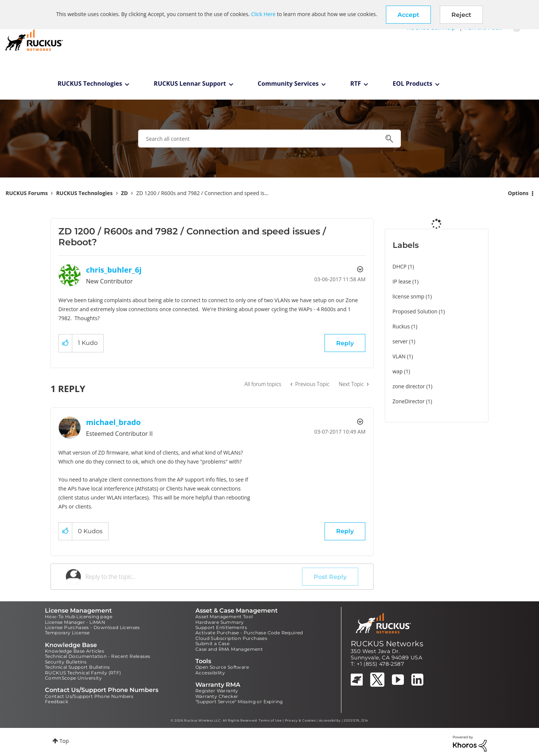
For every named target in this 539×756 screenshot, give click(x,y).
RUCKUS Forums (27, 193)
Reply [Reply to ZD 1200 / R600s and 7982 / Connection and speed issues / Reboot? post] (345, 343)
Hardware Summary (220, 622)
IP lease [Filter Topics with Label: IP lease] (402, 281)
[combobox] (269, 139)
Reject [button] (461, 15)
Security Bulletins (66, 662)
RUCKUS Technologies (90, 84)
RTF (356, 84)
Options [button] (518, 193)
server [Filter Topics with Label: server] (400, 341)
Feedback (57, 702)
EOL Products (412, 84)
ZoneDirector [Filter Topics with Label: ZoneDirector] (409, 401)
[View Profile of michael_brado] (113, 422)
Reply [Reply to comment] (345, 531)
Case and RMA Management (229, 649)
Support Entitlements (221, 627)
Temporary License (67, 633)
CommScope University (73, 678)
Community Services (288, 84)
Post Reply (330, 577)
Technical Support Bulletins (77, 667)
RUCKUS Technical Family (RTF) (83, 673)
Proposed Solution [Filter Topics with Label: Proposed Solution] (415, 311)
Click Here (263, 14)
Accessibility (210, 673)
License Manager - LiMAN (75, 622)
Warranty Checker (217, 696)
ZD (124, 193)
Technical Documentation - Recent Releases (98, 656)
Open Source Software (222, 667)
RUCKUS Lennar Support (190, 84)
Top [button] (64, 741)
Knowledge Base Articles (74, 651)
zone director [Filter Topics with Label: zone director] (409, 386)
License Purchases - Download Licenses (92, 627)
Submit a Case (212, 643)
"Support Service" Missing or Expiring (239, 702)
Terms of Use (270, 720)
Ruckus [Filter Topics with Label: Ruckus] (401, 326)
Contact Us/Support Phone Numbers (89, 696)
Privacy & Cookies (300, 720)
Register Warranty (217, 691)
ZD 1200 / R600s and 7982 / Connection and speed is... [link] (202, 193)
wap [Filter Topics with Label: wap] (398, 371)
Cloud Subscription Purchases (231, 638)
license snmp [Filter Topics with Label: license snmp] (409, 296)
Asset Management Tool (224, 617)
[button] (408, 15)
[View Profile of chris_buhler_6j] (114, 270)
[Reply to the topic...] (194, 577)
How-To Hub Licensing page (79, 617)
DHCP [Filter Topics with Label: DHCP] (400, 266)
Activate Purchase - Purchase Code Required (249, 633)
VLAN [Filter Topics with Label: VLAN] (399, 356)
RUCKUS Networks (387, 644)
